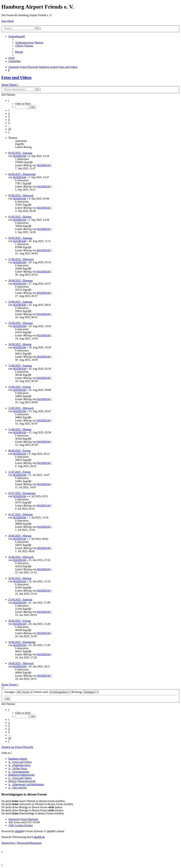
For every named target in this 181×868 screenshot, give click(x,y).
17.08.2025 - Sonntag (20, 366)
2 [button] (9, 113)
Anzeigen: (18, 692)
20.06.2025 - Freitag (19, 621)
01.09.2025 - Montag (20, 217)
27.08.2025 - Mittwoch (21, 259)
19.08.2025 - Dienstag (20, 323)
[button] (9, 101)
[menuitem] (29, 43)
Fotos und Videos (16, 77)
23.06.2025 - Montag (20, 578)
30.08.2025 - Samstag (20, 238)
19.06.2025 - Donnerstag (22, 642)
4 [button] (9, 120)
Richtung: (85, 692)
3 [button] (9, 117)
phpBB (19, 831)
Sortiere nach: (52, 692)
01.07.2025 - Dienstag (20, 514)
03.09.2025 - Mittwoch (21, 195)
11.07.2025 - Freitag (19, 472)
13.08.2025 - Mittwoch (21, 408)
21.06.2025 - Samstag (20, 600)
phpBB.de (39, 837)
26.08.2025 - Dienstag (20, 281)
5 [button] (9, 123)
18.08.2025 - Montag (20, 344)
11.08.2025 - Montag (20, 429)
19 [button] (10, 129)
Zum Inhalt (8, 21)
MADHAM (19, 156)
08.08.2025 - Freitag (19, 451)
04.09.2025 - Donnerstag (22, 174)
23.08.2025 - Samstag (20, 302)
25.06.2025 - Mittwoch (21, 557)
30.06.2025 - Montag (20, 536)
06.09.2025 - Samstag (20, 153)
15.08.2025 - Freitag (19, 387)
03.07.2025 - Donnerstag (22, 493)
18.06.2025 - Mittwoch (21, 663)
